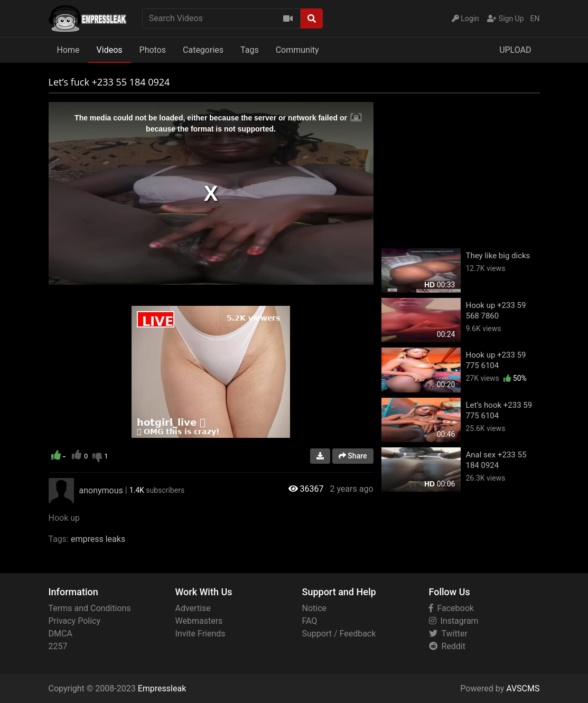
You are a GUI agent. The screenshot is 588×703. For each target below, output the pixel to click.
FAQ (310, 621)
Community (297, 50)
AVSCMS (523, 688)
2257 (58, 646)
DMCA (60, 634)
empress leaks (98, 539)
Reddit (447, 646)
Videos (110, 50)
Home (68, 50)
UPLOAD (515, 50)
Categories (203, 50)
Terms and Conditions (90, 608)
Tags (250, 50)
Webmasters (199, 621)
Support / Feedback (339, 634)
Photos (153, 50)
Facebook (451, 608)
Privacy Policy (75, 621)
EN (535, 18)
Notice (315, 608)
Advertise (193, 608)
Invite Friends (200, 634)
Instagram (454, 621)
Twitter (448, 634)
